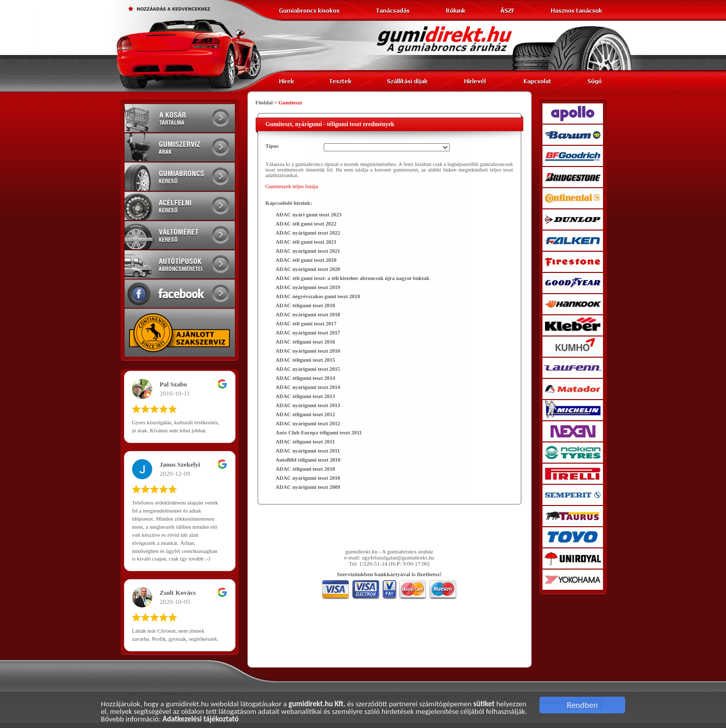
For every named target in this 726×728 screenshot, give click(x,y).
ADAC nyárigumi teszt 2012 (308, 424)
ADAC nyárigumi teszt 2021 (308, 251)
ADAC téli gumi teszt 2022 (306, 224)
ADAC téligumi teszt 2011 (306, 442)
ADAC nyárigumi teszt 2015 (308, 369)
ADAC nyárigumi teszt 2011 (308, 451)
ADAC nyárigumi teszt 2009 (308, 487)
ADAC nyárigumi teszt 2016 (308, 351)
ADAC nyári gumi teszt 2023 (309, 215)
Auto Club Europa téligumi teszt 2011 (319, 433)
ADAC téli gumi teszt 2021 (306, 242)
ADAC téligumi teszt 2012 (306, 414)
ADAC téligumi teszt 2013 (306, 396)
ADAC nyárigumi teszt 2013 (308, 405)
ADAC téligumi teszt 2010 (306, 469)
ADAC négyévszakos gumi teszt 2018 (318, 296)
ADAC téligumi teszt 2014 (306, 378)
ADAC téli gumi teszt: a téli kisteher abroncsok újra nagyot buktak (353, 278)
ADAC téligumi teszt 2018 (306, 305)
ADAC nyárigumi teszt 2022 (308, 233)
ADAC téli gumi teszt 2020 (306, 260)
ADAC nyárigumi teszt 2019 (308, 287)
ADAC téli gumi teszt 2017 (306, 324)
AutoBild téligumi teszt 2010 (308, 460)
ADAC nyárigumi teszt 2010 (308, 478)
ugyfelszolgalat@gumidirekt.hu (398, 557)
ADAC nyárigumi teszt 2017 (308, 333)
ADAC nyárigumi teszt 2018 (308, 315)
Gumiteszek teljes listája (292, 186)
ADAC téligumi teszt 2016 (306, 342)
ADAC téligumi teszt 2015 (306, 360)
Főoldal (264, 103)
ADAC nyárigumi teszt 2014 (308, 387)
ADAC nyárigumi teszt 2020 (308, 269)
